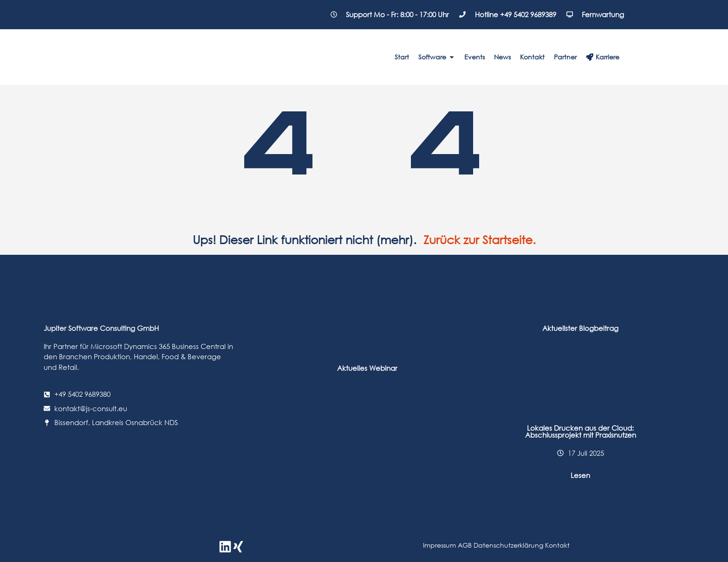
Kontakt (557, 545)
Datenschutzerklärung (509, 545)
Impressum (439, 545)
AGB (465, 545)
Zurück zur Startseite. (480, 240)
